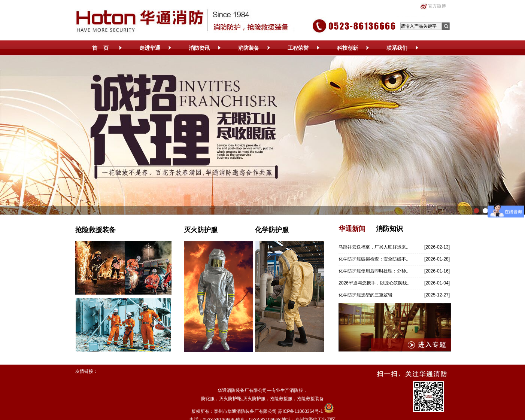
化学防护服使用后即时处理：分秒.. (374, 271)
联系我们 (397, 48)
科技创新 (348, 48)
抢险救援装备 (95, 230)
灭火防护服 (201, 230)
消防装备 (249, 48)
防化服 (208, 399)
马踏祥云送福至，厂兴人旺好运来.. (374, 247)
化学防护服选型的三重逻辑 (365, 295)
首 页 (100, 48)
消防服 (296, 390)
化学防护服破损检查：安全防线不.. (374, 259)
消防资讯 (199, 48)
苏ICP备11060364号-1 (300, 411)
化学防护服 (272, 230)
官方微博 (437, 6)
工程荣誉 (298, 48)
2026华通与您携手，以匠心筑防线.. (374, 283)
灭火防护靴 (230, 399)
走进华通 (150, 48)
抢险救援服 (281, 399)
